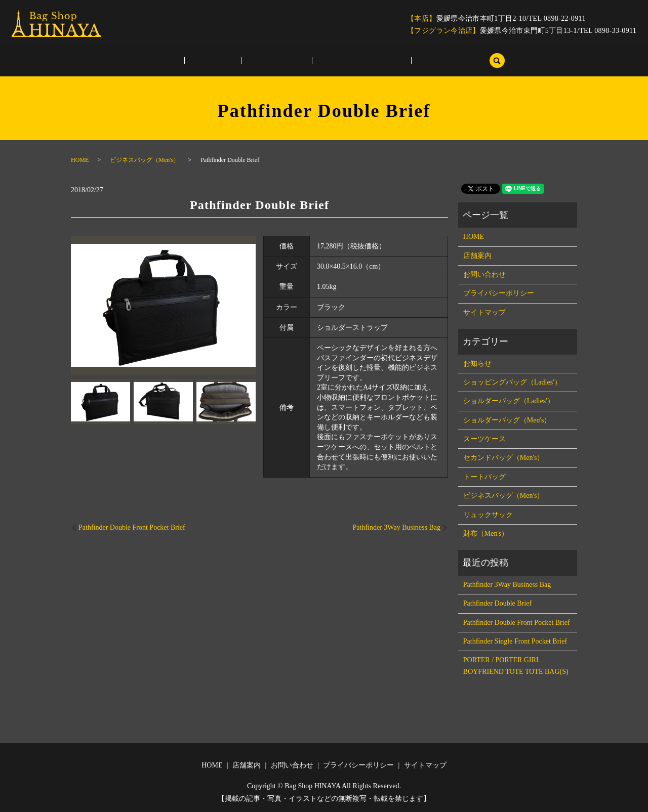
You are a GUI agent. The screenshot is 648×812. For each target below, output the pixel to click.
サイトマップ (421, 61)
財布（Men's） (486, 533)
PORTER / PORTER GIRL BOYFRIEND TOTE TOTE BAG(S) (516, 666)
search (465, 61)
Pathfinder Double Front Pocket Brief (132, 527)
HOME (187, 61)
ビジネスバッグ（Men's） (145, 160)
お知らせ (477, 364)
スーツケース (484, 439)
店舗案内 (226, 61)
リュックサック (488, 515)
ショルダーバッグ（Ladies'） (509, 401)
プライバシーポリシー (349, 61)
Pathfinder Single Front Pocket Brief (515, 641)
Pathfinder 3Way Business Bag (397, 527)
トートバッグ (484, 477)
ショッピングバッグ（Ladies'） (512, 382)
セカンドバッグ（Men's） (504, 458)
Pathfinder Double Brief (497, 603)
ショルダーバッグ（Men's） (507, 420)
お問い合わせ (276, 61)
